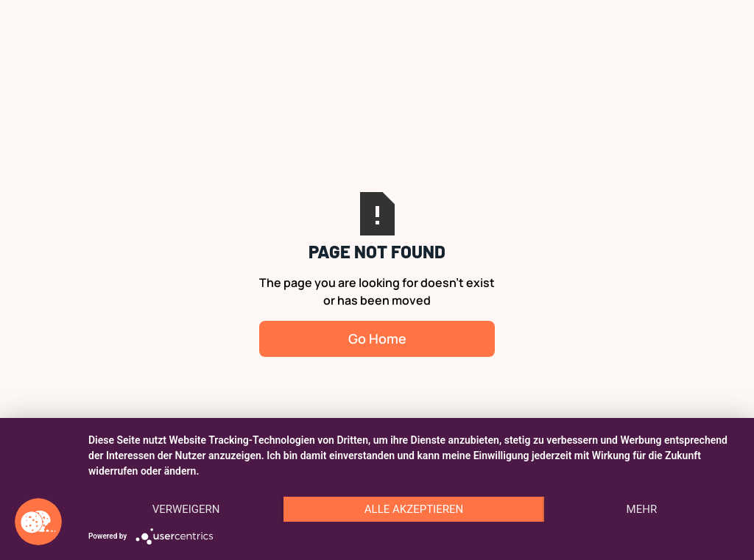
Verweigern (186, 509)
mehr (642, 509)
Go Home (377, 339)
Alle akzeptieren (414, 509)
